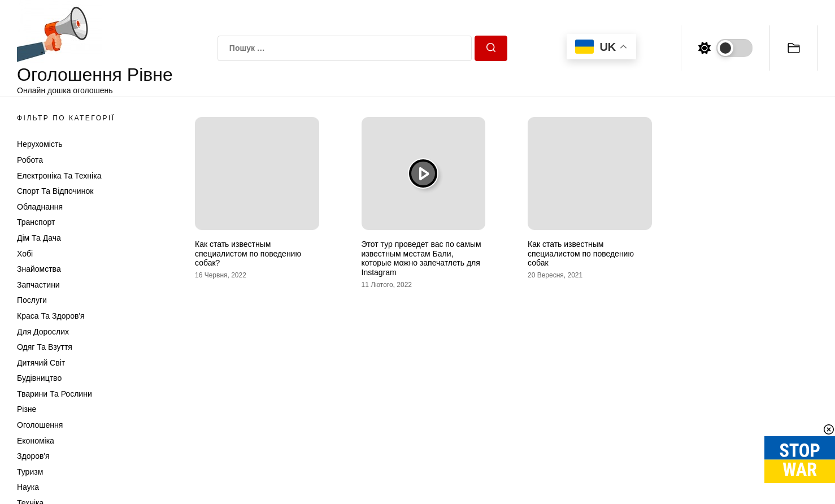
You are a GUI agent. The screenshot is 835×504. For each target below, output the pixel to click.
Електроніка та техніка (59, 176)
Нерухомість (40, 144)
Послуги (32, 300)
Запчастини (38, 285)
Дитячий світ (41, 363)
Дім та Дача (39, 238)
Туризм (30, 472)
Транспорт (36, 222)
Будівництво (39, 378)
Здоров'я (33, 456)
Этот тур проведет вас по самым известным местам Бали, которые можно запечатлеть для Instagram (421, 258)
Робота (30, 160)
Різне (27, 409)
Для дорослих (43, 332)
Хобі (25, 254)
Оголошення (40, 425)
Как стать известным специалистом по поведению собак (581, 254)
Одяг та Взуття (45, 347)
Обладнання (40, 207)
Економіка (36, 441)
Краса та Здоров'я (51, 316)
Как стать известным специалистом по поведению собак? (248, 254)
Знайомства (39, 269)
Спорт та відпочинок (55, 191)
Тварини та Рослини (55, 394)
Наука (28, 487)
